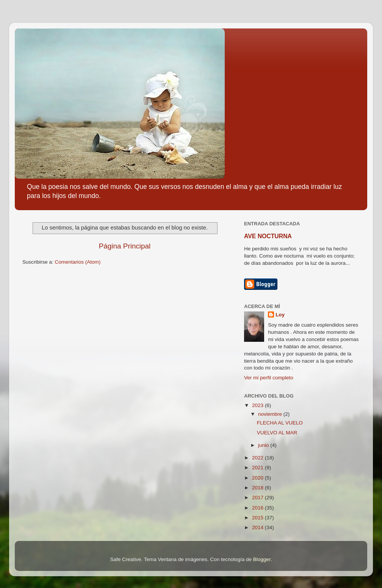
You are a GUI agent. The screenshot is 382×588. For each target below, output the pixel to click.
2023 (258, 405)
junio (264, 445)
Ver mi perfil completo (269, 378)
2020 (258, 478)
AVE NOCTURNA (268, 236)
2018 (258, 488)
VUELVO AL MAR (277, 433)
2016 (258, 508)
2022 (258, 458)
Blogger (262, 559)
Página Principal (125, 246)
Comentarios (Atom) (78, 262)
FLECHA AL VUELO (280, 423)
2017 (258, 498)
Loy (280, 315)
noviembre (271, 414)
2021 (258, 468)
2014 (258, 527)
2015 (258, 518)
